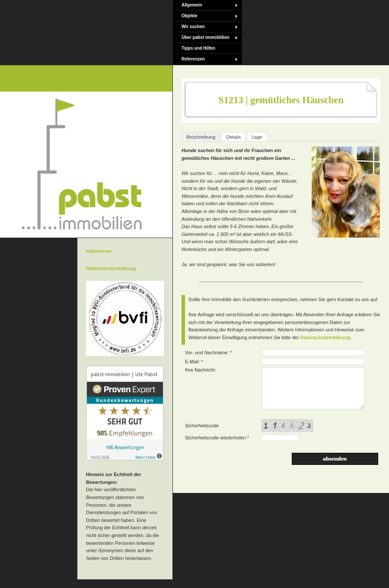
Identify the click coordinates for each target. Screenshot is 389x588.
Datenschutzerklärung (325, 337)
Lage (257, 137)
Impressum (99, 251)
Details (233, 137)
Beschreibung (201, 137)
